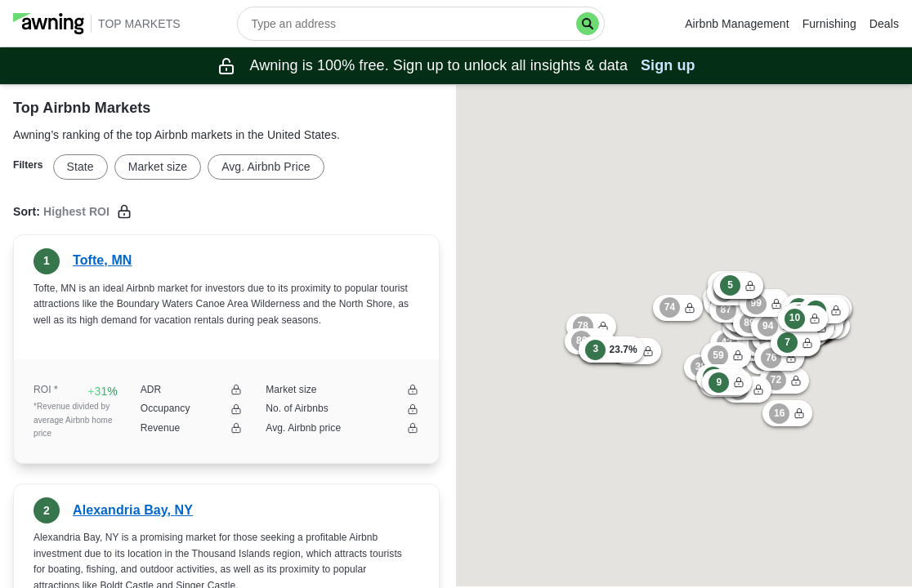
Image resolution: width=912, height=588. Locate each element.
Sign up (668, 65)
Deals (884, 24)
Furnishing (829, 24)
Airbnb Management (737, 24)
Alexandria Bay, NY (133, 510)
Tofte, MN (102, 260)
